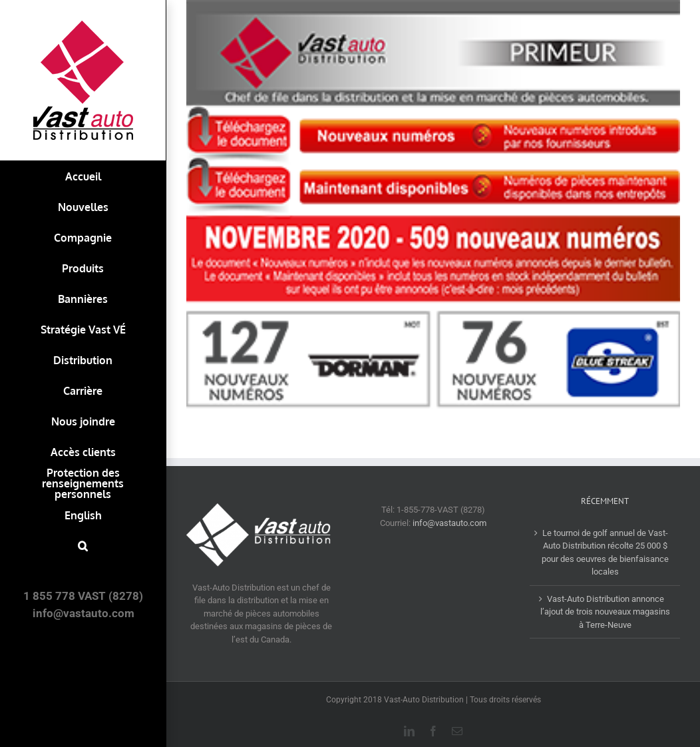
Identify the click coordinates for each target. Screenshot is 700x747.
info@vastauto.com (449, 523)
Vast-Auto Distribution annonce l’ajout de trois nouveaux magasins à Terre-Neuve (605, 612)
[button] (83, 546)
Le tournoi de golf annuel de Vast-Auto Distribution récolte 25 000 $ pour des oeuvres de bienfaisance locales (605, 553)
